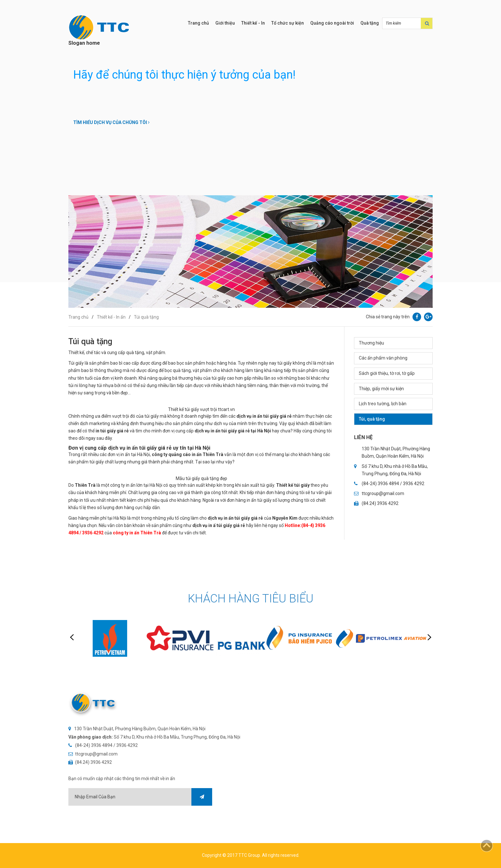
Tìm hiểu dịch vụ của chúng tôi (111, 122)
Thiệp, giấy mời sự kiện (381, 389)
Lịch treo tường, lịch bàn (383, 404)
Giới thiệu (225, 23)
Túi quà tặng (146, 317)
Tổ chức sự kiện (288, 23)
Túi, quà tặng (372, 419)
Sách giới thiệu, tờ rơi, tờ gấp (387, 373)
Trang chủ (198, 23)
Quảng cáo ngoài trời (332, 23)
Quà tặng (370, 23)
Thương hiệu (371, 343)
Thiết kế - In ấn (111, 317)
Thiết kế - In (253, 23)
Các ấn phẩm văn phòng (383, 358)
